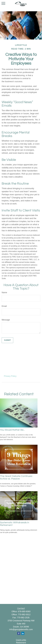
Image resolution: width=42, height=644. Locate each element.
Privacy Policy (10, 376)
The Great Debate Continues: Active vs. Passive (16, 477)
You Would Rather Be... (12, 430)
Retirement (21, 643)
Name (4, 292)
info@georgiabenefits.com (21, 629)
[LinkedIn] (23, 633)
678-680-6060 (24, 612)
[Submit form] (7, 340)
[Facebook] (19, 633)
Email (4, 306)
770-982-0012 (24, 615)
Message (6, 320)
